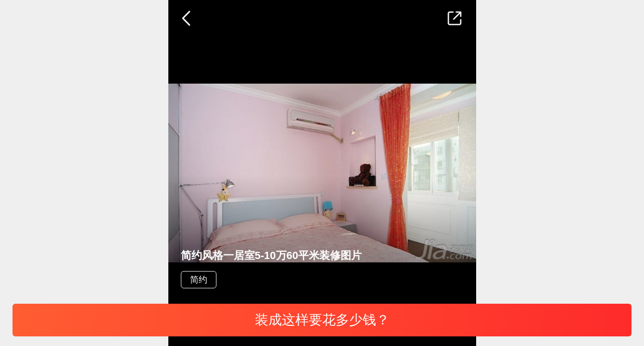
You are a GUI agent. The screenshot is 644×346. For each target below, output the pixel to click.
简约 (199, 280)
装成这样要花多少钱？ (322, 320)
